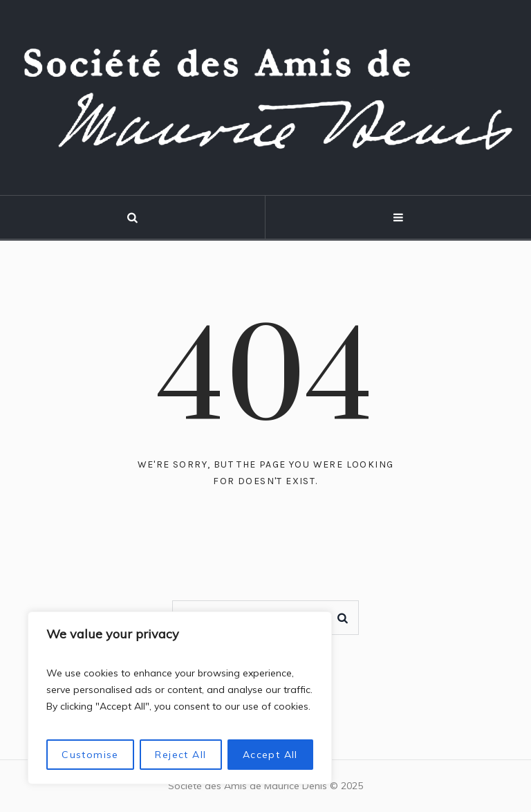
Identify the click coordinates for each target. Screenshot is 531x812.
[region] (180, 698)
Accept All (270, 755)
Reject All (180, 755)
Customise (90, 755)
